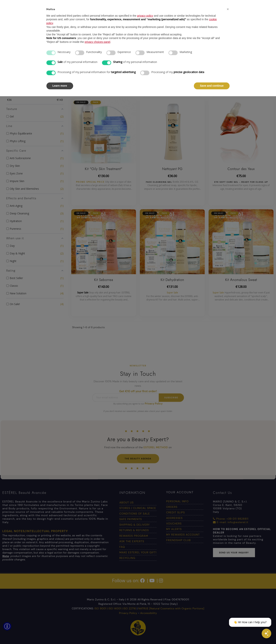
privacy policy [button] (145, 16)
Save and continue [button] (212, 86)
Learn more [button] (60, 86)
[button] (228, 9)
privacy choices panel (97, 42)
